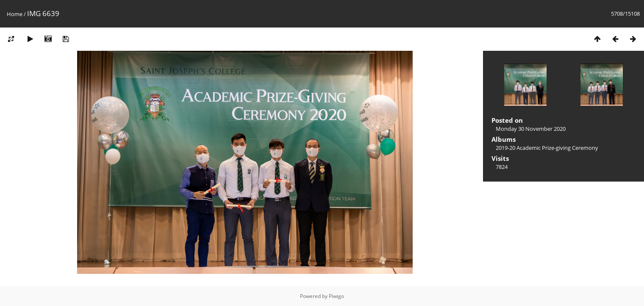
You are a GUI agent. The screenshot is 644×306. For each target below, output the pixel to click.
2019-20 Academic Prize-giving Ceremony (547, 148)
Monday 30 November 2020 (531, 129)
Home (15, 14)
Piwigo (336, 296)
